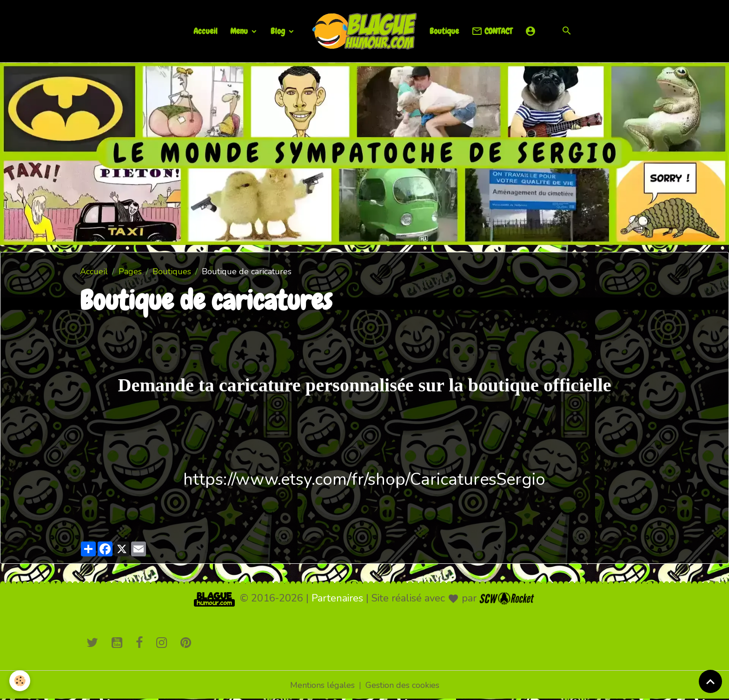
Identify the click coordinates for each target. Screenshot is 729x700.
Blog (279, 31)
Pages (130, 271)
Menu (240, 31)
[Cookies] (20, 681)
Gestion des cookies (402, 685)
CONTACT (492, 31)
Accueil (205, 31)
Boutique (444, 31)
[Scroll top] (710, 681)
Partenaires (337, 598)
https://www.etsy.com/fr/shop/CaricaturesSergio (364, 479)
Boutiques (172, 271)
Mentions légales (322, 685)
